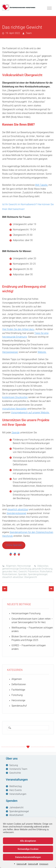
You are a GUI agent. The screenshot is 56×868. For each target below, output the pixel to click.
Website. (42, 352)
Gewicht (23, 571)
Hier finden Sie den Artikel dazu (18, 329)
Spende (15, 433)
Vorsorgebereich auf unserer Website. (30, 413)
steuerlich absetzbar (18, 509)
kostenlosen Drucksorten (15, 397)
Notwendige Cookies (28, 849)
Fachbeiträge (18, 690)
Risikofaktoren (10, 574)
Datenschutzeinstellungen (28, 857)
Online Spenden (14, 545)
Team (29, 33)
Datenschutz (22, 864)
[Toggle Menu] (49, 8)
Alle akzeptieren (28, 841)
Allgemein (11, 566)
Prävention (33, 571)
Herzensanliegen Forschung (26, 613)
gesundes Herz (10, 571)
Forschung (17, 695)
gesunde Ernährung (42, 569)
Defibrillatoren (19, 684)
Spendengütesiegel (16, 513)
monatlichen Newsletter (14, 409)
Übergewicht (31, 577)
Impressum (44, 864)
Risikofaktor (46, 571)
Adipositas (43, 566)
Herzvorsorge (24, 566)
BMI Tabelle (41, 185)
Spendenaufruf (19, 706)
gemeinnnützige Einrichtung (17, 569)
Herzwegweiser (10, 352)
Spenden (22, 574)
